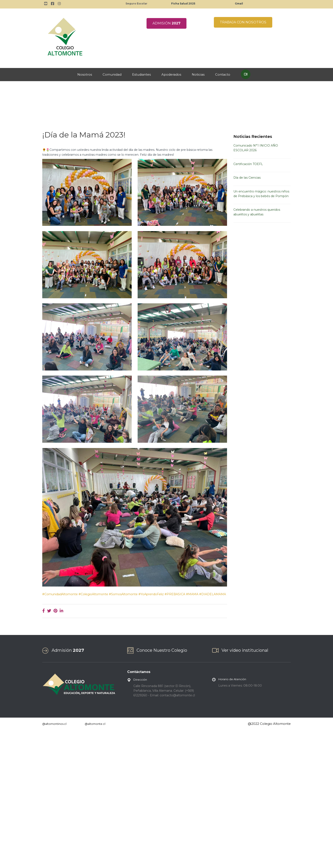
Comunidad (112, 74)
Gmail (239, 4)
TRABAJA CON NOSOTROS (243, 22)
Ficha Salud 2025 (183, 4)
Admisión (68, 650)
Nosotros (85, 74)
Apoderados (171, 74)
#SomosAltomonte (123, 594)
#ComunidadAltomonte (60, 594)
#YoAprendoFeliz (151, 594)
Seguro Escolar (136, 4)
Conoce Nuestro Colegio (162, 650)
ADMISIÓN (166, 23)
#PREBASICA (175, 594)
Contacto (223, 74)
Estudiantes (141, 74)
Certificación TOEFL (248, 164)
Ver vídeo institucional (245, 650)
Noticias (198, 74)
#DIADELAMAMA (213, 594)
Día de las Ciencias (247, 178)
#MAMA (192, 594)
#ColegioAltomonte (93, 594)
